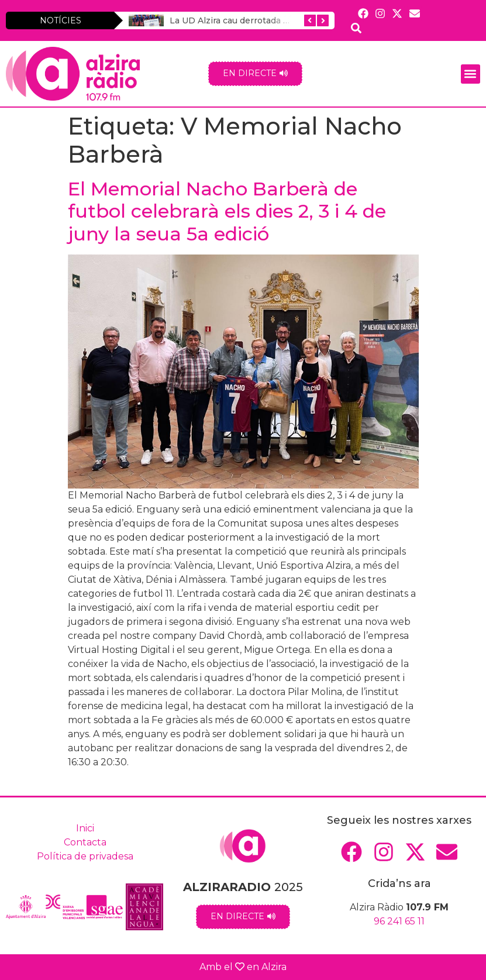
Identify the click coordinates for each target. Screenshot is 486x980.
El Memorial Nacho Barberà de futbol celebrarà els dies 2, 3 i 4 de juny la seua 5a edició (227, 211)
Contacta (85, 842)
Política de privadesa (85, 856)
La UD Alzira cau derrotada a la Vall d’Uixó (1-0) (266, 20)
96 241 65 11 (399, 921)
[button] (471, 74)
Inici (85, 828)
